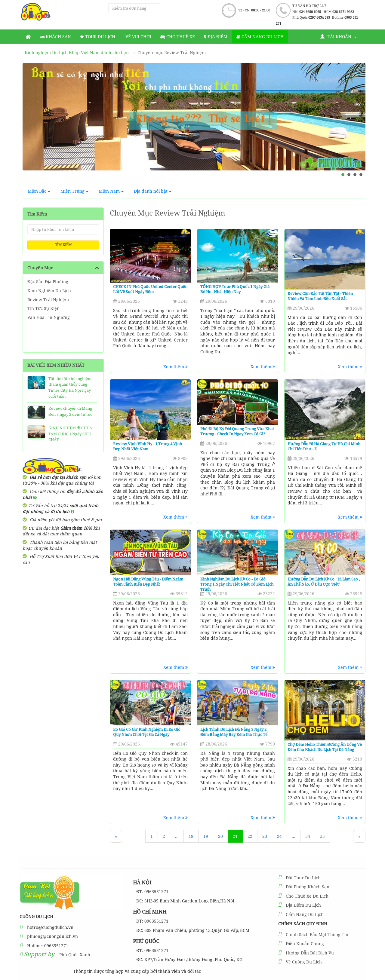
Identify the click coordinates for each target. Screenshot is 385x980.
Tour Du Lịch (98, 37)
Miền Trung (74, 191)
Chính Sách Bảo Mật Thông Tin (317, 934)
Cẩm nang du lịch (260, 37)
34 (308, 836)
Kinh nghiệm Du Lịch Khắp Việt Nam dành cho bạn (77, 52)
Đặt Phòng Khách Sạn (308, 887)
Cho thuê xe (178, 37)
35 (322, 836)
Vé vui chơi (138, 37)
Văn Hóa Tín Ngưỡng (49, 317)
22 (250, 836)
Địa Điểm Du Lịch (303, 905)
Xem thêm (176, 367)
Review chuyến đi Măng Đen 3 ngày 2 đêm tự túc (70, 411)
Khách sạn (55, 37)
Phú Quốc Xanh (75, 955)
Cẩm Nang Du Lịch (305, 914)
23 (265, 836)
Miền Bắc (39, 191)
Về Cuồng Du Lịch (304, 962)
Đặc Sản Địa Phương (48, 282)
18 (191, 836)
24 (279, 836)
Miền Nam (111, 191)
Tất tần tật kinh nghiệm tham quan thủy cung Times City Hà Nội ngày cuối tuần (70, 387)
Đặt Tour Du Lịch (303, 878)
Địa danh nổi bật (153, 191)
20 (220, 836)
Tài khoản (338, 37)
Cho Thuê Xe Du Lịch (307, 896)
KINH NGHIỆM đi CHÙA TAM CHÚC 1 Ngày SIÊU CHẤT (70, 434)
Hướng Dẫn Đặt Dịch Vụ (310, 953)
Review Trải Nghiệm (48, 300)
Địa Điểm (216, 37)
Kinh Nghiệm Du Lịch (49, 291)
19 (206, 836)
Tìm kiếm (63, 245)
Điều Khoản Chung (305, 943)
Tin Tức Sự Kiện (43, 308)
